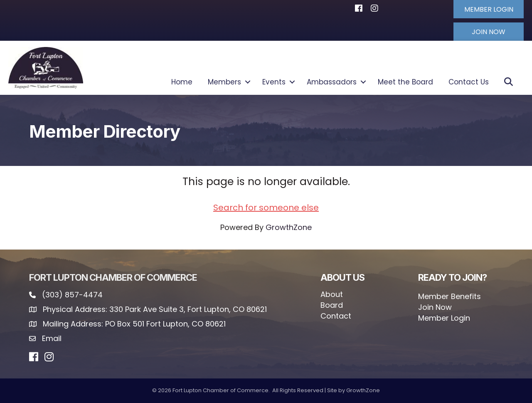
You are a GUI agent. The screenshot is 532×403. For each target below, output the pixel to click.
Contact (336, 316)
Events (274, 82)
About (332, 294)
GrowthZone (289, 227)
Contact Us (469, 82)
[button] (488, 9)
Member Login (444, 318)
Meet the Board (405, 82)
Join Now (435, 307)
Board (332, 305)
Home (182, 82)
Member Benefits (449, 296)
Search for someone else (266, 208)
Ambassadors (332, 82)
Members (224, 82)
